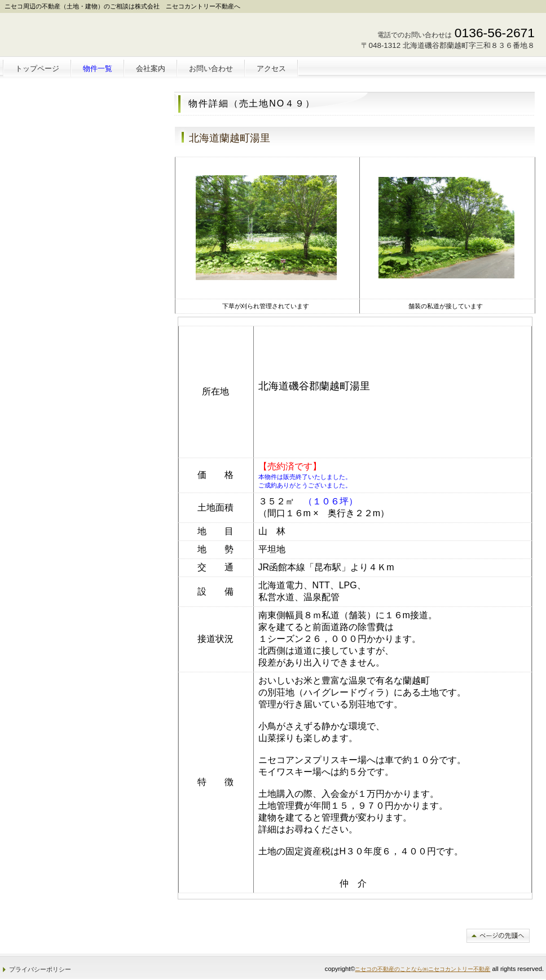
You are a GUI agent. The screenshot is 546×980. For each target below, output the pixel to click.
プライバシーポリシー (40, 969)
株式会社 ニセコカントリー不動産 (85, 37)
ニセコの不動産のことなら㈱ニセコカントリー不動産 (422, 969)
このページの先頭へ (498, 936)
